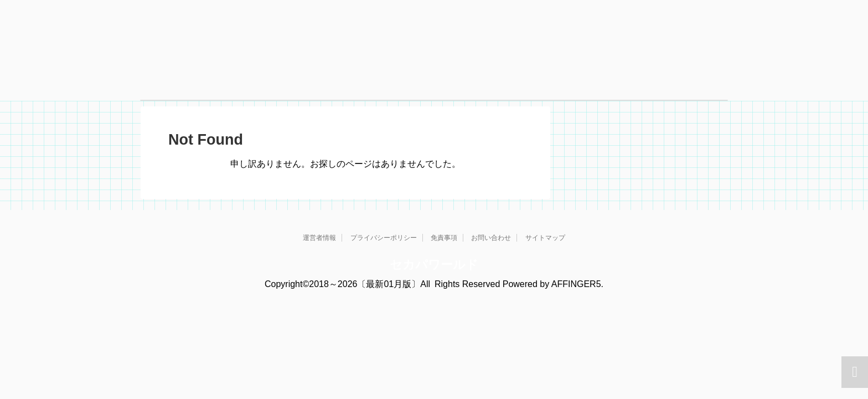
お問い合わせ (491, 238)
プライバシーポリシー (384, 238)
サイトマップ (545, 238)
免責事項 (444, 238)
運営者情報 (319, 238)
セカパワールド (434, 265)
